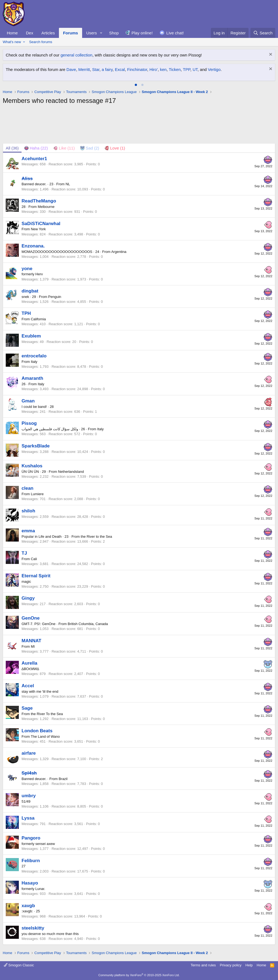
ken (163, 69)
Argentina (119, 252)
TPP (186, 69)
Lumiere (37, 494)
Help (249, 965)
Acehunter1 (34, 159)
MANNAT (31, 641)
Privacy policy (231, 965)
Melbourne (46, 207)
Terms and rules (203, 965)
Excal (120, 69)
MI (33, 646)
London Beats (37, 731)
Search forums (41, 42)
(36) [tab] (12, 148)
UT (195, 69)
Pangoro (31, 838)
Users (92, 33)
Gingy (28, 598)
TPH (26, 313)
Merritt (84, 69)
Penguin (55, 297)
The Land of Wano (45, 737)
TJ (24, 553)
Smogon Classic (19, 965)
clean (27, 488)
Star (96, 69)
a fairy (107, 69)
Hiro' (154, 69)
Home (12, 33)
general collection (77, 55)
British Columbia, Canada (88, 624)
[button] (101, 33)
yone (27, 269)
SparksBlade (36, 446)
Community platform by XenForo (139, 975)
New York (38, 229)
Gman (28, 401)
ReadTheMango (39, 201)
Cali (34, 559)
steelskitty (33, 928)
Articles (48, 33)
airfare (29, 753)
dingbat (30, 291)
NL (68, 184)
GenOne (31, 618)
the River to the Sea (96, 537)
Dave (71, 69)
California (38, 319)
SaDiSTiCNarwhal (41, 224)
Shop (114, 33)
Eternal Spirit (36, 576)
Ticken (175, 69)
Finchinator (137, 69)
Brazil (63, 779)
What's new (12, 42)
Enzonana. (33, 246)
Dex (30, 33)
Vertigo (214, 69)
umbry (29, 796)
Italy (34, 362)
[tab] (136, 85)
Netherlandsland (71, 472)
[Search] (263, 33)
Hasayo (30, 883)
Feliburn (31, 861)
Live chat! (175, 33)
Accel (28, 686)
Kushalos (32, 466)
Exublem (31, 336)
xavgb (28, 906)
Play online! (142, 33)
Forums (71, 33)
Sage (27, 708)
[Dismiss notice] (270, 55)
